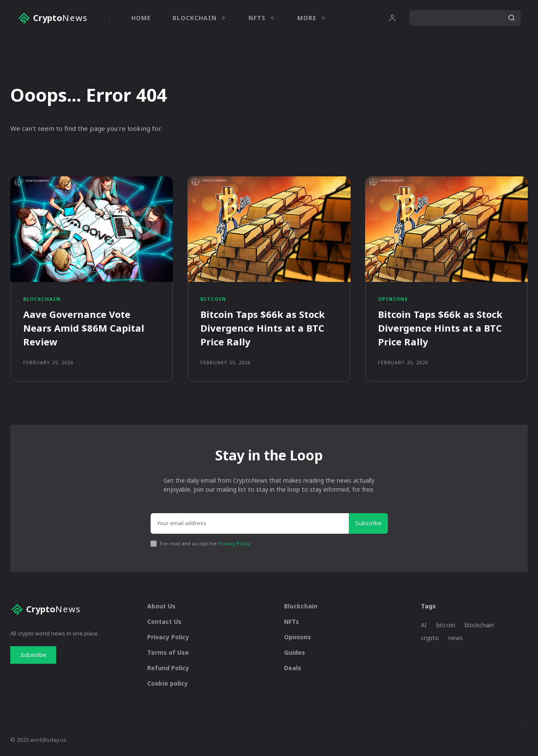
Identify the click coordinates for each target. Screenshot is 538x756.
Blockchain (42, 299)
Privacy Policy (234, 542)
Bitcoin (213, 299)
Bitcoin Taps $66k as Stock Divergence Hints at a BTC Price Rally (263, 327)
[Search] (511, 18)
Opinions (393, 299)
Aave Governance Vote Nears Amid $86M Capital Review (84, 327)
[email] (250, 522)
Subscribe (368, 522)
